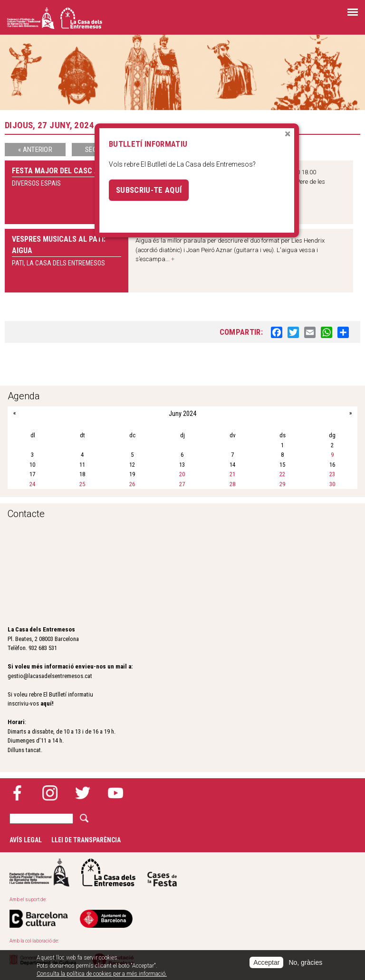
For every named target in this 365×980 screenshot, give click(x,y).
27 (182, 484)
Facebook (17, 793)
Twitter (83, 793)
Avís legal (26, 840)
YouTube (115, 793)
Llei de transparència (86, 840)
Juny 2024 (182, 414)
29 (282, 484)
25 (82, 484)
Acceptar (266, 962)
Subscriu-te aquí (149, 190)
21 (232, 474)
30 (332, 484)
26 (132, 484)
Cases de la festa (162, 872)
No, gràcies (305, 962)
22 (282, 474)
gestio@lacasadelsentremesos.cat (50, 676)
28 (232, 484)
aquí (46, 703)
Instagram (50, 793)
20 (182, 474)
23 (332, 474)
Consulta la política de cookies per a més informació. (102, 974)
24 (32, 484)
